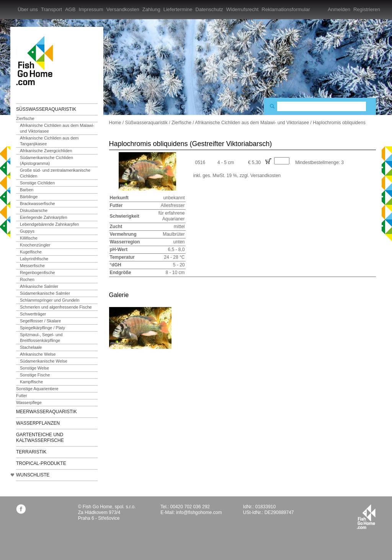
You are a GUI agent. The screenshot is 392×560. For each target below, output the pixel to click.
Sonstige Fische (35, 375)
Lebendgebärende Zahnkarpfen (49, 224)
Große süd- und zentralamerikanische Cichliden (55, 173)
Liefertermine (178, 9)
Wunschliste (33, 475)
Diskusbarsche (34, 210)
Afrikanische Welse (38, 354)
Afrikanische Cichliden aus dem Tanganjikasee (49, 141)
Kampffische (31, 382)
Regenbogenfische (38, 273)
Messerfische (32, 266)
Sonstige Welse (34, 368)
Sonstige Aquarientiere (37, 389)
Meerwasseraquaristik (47, 412)
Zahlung (151, 9)
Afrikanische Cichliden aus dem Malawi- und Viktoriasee (57, 128)
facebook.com (21, 509)
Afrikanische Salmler (39, 286)
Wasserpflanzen (38, 423)
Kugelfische (31, 252)
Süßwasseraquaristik (46, 109)
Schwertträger (33, 314)
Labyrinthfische (34, 259)
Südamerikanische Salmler (45, 293)
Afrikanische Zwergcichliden (46, 151)
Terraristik (31, 452)
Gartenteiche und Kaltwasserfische (40, 438)
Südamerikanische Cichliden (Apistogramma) (47, 160)
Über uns (28, 9)
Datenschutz (209, 9)
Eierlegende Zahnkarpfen (44, 217)
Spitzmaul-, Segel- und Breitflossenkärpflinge (41, 337)
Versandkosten (123, 9)
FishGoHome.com (37, 60)
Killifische (29, 238)
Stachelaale (31, 347)
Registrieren (367, 9)
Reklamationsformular (286, 9)
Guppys (27, 231)
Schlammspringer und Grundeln (50, 300)
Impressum (91, 9)
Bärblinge (29, 197)
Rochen (27, 279)
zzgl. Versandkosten (260, 176)
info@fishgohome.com (199, 512)
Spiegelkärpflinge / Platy (42, 328)
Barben (27, 190)
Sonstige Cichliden (37, 183)
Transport (51, 9)
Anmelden (339, 9)
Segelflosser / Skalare (40, 321)
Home (115, 123)
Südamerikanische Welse (44, 361)
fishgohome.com (366, 517)
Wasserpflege (29, 402)
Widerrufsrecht (243, 9)
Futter (22, 396)
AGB (70, 9)
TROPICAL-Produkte (41, 463)
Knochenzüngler (35, 245)
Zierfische (25, 118)
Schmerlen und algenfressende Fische (56, 307)
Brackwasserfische (38, 204)
